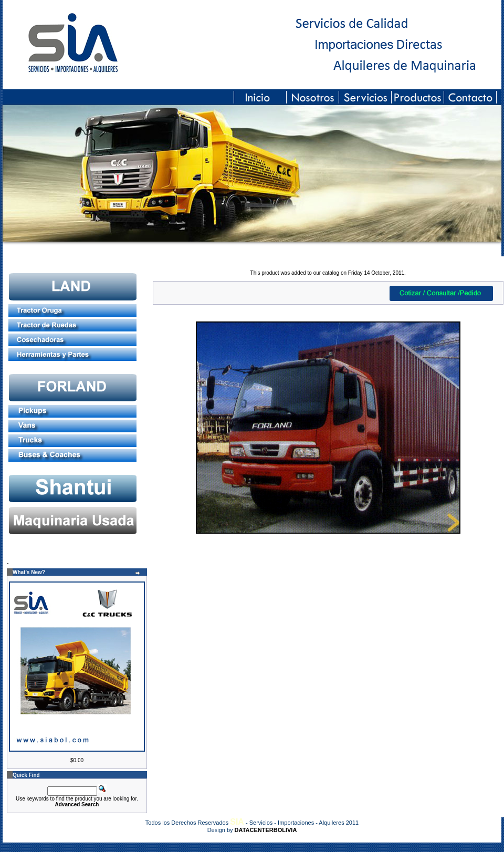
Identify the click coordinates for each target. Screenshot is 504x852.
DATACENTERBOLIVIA (266, 830)
